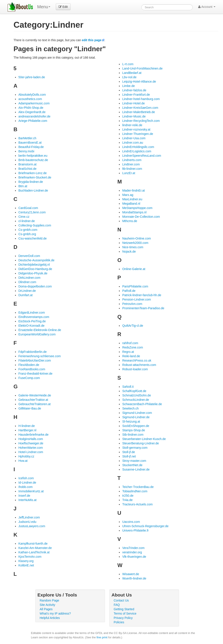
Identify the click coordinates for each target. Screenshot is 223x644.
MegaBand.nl (131, 204)
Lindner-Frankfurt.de (136, 95)
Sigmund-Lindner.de (136, 417)
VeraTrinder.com (133, 548)
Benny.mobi (26, 151)
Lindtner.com (131, 164)
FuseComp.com (29, 378)
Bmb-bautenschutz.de (33, 160)
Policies (119, 622)
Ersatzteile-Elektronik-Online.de (40, 330)
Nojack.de (129, 251)
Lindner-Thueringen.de (138, 134)
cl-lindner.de (27, 221)
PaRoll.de (129, 291)
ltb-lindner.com (132, 169)
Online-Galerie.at (134, 269)
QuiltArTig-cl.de (133, 326)
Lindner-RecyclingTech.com (141, 121)
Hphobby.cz (26, 456)
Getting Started (124, 609)
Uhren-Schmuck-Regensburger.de (145, 526)
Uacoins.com (131, 522)
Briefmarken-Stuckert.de (35, 177)
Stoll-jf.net (129, 456)
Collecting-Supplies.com (35, 225)
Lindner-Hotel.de (133, 103)
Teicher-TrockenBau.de (138, 487)
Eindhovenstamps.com (34, 317)
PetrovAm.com (132, 304)
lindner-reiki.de (132, 125)
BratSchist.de (27, 169)
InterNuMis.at (27, 500)
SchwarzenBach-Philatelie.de (142, 404)
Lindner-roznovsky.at (136, 129)
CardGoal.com (28, 208)
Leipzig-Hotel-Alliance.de (139, 82)
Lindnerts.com (132, 160)
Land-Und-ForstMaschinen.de (142, 68)
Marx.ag (128, 195)
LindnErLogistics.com (137, 151)
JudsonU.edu (27, 522)
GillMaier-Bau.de (30, 408)
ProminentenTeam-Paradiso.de (143, 308)
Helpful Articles (50, 618)
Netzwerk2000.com (135, 243)
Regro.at (128, 352)
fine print (102, 637)
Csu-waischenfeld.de (32, 238)
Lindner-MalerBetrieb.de (139, 112)
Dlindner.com (27, 282)
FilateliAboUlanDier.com (35, 360)
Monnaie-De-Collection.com (141, 217)
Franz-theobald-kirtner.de (35, 374)
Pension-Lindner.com (137, 299)
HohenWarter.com (30, 448)
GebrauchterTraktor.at (33, 400)
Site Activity (47, 605)
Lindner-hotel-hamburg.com (141, 99)
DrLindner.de (27, 291)
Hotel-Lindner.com (31, 452)
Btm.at (23, 186)
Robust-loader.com (135, 369)
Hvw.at (23, 461)
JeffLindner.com (29, 517)
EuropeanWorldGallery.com (37, 334)
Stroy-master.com (134, 461)
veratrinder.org (132, 552)
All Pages (46, 609)
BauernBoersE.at (30, 143)
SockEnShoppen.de (136, 426)
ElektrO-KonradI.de (31, 326)
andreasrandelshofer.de (34, 116)
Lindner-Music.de (134, 116)
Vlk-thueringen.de (134, 557)
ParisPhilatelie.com (135, 286)
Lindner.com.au (133, 143)
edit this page (92, 40)
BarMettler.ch (27, 138)
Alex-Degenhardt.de (32, 112)
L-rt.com (128, 64)
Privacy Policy (123, 618)
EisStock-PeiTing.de (32, 321)
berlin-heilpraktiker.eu (33, 156)
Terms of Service (125, 613)
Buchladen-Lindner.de (33, 190)
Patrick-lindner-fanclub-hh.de (142, 295)
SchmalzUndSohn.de (137, 395)
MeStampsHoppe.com (137, 208)
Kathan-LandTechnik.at (34, 552)
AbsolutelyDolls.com (32, 95)
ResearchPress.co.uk (137, 360)
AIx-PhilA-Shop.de (31, 108)
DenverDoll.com (29, 256)
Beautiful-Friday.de (31, 147)
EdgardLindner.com (31, 313)
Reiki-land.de (131, 356)
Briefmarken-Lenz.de (32, 173)
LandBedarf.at (132, 73)
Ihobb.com (25, 487)
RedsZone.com (133, 347)
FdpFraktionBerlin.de (32, 352)
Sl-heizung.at (131, 421)
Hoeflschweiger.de (31, 443)
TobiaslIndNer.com (135, 491)
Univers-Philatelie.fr (135, 530)
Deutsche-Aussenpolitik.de (36, 260)
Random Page (49, 600)
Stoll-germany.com (135, 448)
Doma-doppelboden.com (35, 286)
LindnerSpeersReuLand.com (142, 156)
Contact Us (121, 600)
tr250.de (128, 496)
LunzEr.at (129, 173)
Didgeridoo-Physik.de (33, 273)
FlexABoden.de (29, 365)
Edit (63, 7)
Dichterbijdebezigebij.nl (34, 265)
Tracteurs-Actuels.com (137, 504)
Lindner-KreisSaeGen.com (140, 108)
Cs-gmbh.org (27, 234)
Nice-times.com (133, 247)
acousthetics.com (30, 99)
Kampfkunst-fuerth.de (33, 544)
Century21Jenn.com (32, 212)
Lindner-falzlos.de (134, 90)
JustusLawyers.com (32, 526)
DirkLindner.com (29, 278)
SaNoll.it (128, 387)
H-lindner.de (27, 426)
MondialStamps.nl (134, 212)
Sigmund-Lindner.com (137, 413)
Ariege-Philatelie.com (33, 121)
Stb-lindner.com (133, 435)
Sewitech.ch (130, 408)
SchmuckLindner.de (136, 400)
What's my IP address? (55, 613)
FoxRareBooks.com (32, 369)
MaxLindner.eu (132, 199)
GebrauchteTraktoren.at (34, 404)
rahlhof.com (130, 343)
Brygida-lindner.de (31, 182)
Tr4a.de (127, 500)
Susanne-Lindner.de (136, 469)
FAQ (117, 605)
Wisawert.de (131, 574)
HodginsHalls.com (31, 439)
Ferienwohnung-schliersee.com (40, 356)
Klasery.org (26, 561)
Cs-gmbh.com (28, 230)
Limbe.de (128, 86)
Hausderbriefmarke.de (33, 435)
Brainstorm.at (27, 164)
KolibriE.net (26, 565)
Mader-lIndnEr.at (133, 190)
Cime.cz (24, 217)
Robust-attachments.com (139, 365)
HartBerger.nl (27, 430)
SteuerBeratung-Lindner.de (140, 443)
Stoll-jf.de (128, 452)
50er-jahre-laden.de (32, 77)
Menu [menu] (44, 7)
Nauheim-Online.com (137, 238)
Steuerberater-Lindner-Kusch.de (144, 439)
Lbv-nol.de (129, 77)
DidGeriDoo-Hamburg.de (35, 269)
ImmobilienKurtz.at (31, 491)
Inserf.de (24, 496)
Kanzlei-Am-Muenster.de (35, 548)
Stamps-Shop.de (133, 430)
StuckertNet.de (132, 465)
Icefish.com (26, 478)
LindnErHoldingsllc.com (138, 147)
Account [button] (207, 7)
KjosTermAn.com (30, 557)
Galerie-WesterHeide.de (35, 395)
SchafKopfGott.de (134, 391)
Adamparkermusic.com (34, 103)
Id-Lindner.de (27, 483)
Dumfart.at (25, 295)
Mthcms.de (130, 221)
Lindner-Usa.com (134, 138)
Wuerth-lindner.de (134, 578)
